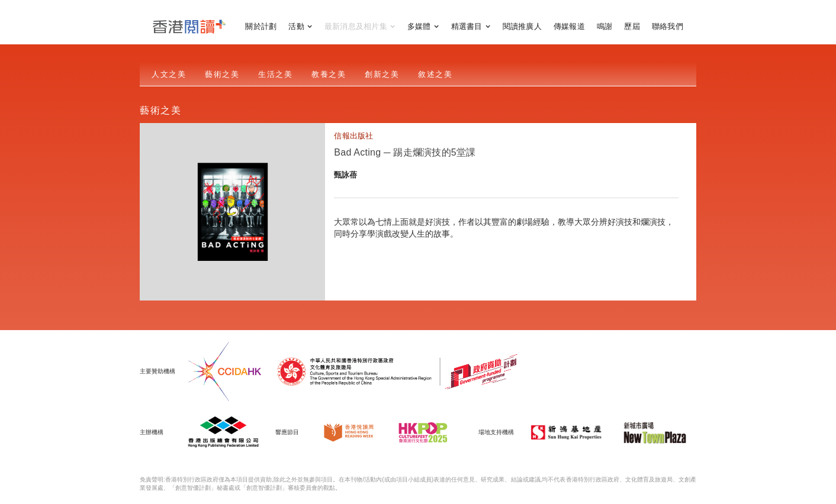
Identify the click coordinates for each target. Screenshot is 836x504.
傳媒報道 (569, 26)
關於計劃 (261, 26)
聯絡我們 (668, 26)
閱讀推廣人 (522, 26)
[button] (300, 27)
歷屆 (632, 26)
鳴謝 (605, 26)
